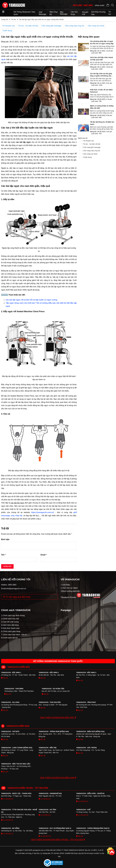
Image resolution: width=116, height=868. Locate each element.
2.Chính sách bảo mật (10, 619)
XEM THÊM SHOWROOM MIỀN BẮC (58, 718)
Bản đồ (5, 678)
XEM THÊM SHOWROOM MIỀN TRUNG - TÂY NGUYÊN (58, 840)
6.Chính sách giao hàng (11, 631)
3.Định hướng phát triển (70, 591)
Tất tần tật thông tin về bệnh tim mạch (102, 123)
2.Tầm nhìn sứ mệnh (69, 588)
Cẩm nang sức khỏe (96, 26)
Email (44, 555)
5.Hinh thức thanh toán (10, 628)
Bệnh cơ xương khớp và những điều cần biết (102, 107)
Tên (3, 555)
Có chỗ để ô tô (7, 799)
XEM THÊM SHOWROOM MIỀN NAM (58, 778)
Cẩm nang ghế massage (51, 26)
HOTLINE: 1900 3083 (83, 5)
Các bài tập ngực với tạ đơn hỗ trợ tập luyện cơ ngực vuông (31, 300)
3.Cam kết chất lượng (10, 622)
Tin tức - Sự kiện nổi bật (28, 26)
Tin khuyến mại (8, 26)
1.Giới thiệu (65, 585)
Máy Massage (64, 13)
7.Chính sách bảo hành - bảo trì (14, 635)
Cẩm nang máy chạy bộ (75, 26)
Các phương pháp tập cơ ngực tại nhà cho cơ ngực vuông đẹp (102, 42)
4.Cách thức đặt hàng (10, 625)
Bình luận (5, 539)
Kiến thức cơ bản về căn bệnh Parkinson (101, 91)
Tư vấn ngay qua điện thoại (17, 597)
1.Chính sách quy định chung (13, 615)
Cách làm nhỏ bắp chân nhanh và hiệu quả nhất (102, 59)
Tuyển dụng (7, 31)
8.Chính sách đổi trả (9, 638)
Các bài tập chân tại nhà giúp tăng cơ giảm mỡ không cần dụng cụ (101, 75)
